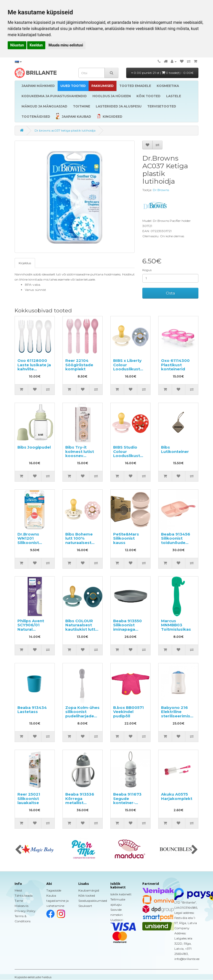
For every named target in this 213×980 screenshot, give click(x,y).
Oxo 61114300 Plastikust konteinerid (175, 365)
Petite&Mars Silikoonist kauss (126, 538)
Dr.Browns (161, 190)
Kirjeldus (25, 263)
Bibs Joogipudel (34, 447)
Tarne (19, 901)
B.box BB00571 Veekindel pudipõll (129, 712)
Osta (170, 293)
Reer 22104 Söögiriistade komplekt (79, 365)
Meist (18, 890)
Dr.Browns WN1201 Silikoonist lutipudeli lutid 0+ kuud (32, 543)
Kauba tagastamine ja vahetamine (57, 901)
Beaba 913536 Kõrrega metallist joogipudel (80, 801)
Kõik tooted (87, 895)
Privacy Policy (25, 911)
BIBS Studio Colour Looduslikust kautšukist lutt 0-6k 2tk (128, 456)
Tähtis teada (24, 895)
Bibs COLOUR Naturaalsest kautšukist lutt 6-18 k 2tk (80, 627)
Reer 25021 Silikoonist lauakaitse (29, 798)
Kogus (147, 270)
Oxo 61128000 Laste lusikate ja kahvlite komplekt (34, 367)
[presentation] (18, 850)
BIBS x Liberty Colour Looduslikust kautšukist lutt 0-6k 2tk (128, 369)
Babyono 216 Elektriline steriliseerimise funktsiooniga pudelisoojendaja (179, 716)
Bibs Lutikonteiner (175, 449)
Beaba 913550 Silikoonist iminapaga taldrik (127, 627)
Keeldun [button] (36, 45)
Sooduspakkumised (93, 901)
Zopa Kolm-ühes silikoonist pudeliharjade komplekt (82, 714)
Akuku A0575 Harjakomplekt (177, 796)
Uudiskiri (117, 920)
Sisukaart (85, 906)
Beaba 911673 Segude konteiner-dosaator (127, 801)
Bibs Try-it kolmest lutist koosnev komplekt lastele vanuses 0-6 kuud (81, 458)
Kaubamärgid (89, 890)
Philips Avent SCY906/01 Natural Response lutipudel (31, 629)
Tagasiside (54, 890)
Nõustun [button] (17, 45)
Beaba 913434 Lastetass (32, 710)
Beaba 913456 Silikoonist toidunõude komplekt (176, 541)
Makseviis (22, 906)
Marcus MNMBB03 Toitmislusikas (176, 625)
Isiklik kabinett (121, 894)
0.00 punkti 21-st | (162, 73)
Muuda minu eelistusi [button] (66, 45)
